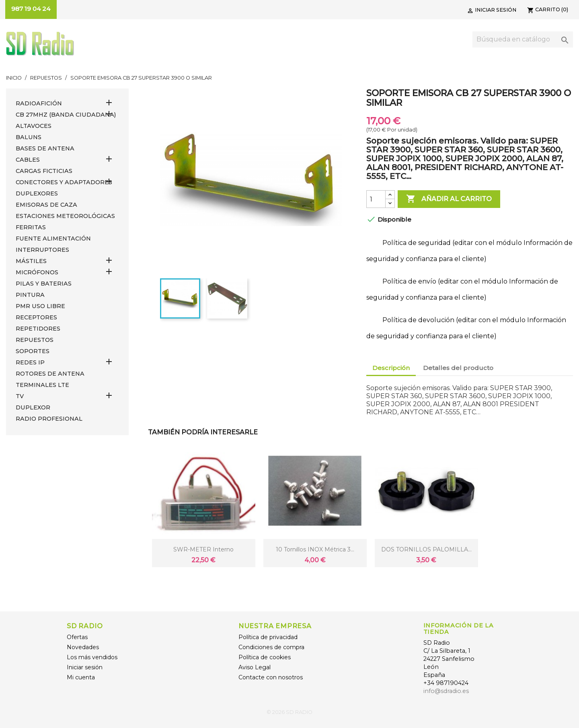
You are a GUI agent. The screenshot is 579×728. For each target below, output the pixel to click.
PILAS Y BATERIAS (44, 284)
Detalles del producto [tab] (458, 368)
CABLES (28, 160)
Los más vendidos (92, 657)
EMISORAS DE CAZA (46, 205)
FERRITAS (31, 227)
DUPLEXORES (37, 193)
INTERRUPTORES (42, 250)
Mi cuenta (81, 677)
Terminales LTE (42, 385)
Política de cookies (265, 657)
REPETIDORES (38, 329)
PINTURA (30, 295)
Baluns (29, 137)
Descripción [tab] (391, 368)
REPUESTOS (35, 340)
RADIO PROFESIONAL (49, 419)
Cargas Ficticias (44, 171)
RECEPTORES (36, 317)
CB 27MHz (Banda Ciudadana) (66, 115)
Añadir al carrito (449, 199)
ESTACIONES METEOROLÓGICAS (65, 216)
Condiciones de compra (271, 647)
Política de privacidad (268, 637)
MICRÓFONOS (37, 272)
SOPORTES (33, 351)
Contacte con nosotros (271, 677)
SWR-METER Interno (203, 549)
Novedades (83, 647)
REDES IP (30, 362)
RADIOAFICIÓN (39, 103)
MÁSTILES (31, 261)
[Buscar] (523, 39)
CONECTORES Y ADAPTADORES (64, 182)
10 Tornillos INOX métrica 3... (315, 549)
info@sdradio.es (446, 691)
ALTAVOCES (34, 126)
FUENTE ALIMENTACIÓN (53, 239)
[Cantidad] (376, 199)
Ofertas (77, 637)
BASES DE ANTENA (45, 148)
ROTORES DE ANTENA (50, 374)
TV (20, 396)
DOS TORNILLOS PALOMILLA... (426, 549)
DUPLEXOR (33, 407)
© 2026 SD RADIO (289, 712)
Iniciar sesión (85, 667)
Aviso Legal (255, 667)
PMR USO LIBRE (40, 306)
